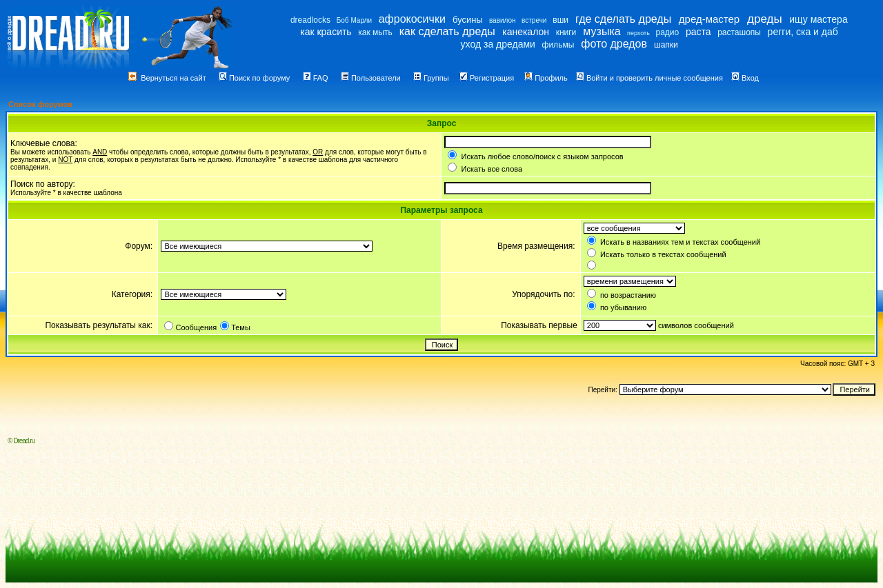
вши (560, 20)
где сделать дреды (623, 19)
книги (566, 32)
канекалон (526, 32)
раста (698, 32)
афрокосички (412, 19)
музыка (602, 31)
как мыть (375, 32)
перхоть (638, 33)
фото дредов (614, 44)
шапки (666, 45)
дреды (765, 19)
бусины (468, 20)
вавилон (503, 20)
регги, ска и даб (803, 32)
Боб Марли (354, 20)
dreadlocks (310, 20)
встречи (534, 20)
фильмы (558, 45)
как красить (326, 32)
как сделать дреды (447, 31)
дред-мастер (709, 19)
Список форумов (40, 104)
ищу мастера (818, 19)
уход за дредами (498, 44)
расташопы (739, 32)
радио (668, 32)
